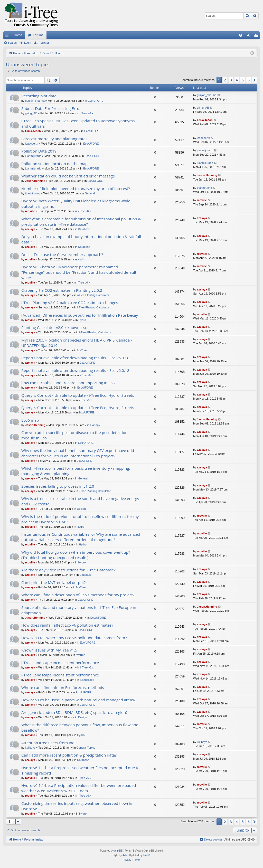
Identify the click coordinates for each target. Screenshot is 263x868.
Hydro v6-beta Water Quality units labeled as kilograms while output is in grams (76, 204)
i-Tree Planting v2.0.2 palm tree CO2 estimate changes (70, 303)
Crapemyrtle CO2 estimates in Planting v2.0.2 (62, 290)
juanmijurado (33, 156)
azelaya (30, 229)
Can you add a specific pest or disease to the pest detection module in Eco (74, 435)
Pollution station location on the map (54, 164)
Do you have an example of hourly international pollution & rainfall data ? (81, 239)
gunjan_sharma (35, 101)
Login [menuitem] (250, 36)
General (90, 193)
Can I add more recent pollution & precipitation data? (69, 755)
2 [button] (225, 80)
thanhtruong (33, 193)
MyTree (82, 350)
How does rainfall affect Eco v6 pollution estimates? (67, 625)
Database (84, 229)
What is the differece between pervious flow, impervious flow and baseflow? (80, 727)
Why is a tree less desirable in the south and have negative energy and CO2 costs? (80, 501)
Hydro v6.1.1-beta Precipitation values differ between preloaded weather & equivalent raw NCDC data (79, 788)
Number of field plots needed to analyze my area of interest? (76, 188)
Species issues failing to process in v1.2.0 (58, 486)
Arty (125, 855)
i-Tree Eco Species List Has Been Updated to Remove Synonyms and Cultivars (78, 123)
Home (18, 35)
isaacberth (32, 144)
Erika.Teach (33, 131)
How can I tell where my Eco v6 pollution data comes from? (74, 638)
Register (44, 43)
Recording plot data (39, 96)
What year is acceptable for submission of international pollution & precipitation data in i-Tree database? (81, 221)
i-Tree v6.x (87, 113)
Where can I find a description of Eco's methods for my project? (78, 595)
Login (28, 43)
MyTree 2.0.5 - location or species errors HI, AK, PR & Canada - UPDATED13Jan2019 (77, 343)
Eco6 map (30, 420)
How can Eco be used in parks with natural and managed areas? (78, 700)
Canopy (95, 425)
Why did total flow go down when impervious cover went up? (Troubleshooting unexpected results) (76, 555)
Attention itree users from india (49, 743)
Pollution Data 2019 (39, 151)
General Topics (86, 748)
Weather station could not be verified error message (68, 176)
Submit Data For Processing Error (51, 108)
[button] (255, 80)
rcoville (30, 211)
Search (12, 43)
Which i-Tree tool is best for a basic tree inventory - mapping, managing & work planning (76, 471)
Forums (38, 35)
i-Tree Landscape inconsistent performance (60, 663)
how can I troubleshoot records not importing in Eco (68, 383)
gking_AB (31, 113)
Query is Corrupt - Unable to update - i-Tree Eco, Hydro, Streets (78, 395)
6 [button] (249, 80)
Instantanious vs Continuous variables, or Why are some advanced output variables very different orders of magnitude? (81, 537)
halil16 (147, 855)
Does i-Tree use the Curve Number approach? (62, 254)
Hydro (81, 259)
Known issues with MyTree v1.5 (49, 650)
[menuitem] (241, 35)
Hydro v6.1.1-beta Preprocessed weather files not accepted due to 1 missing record (80, 770)
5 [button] (243, 80)
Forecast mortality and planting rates (54, 139)
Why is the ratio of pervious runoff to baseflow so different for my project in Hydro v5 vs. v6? (80, 519)
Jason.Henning (35, 181)
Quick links (8, 36)
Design (81, 509)
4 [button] (237, 80)
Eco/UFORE (96, 101)
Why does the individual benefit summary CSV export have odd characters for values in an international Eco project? (78, 453)
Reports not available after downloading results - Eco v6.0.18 (75, 358)
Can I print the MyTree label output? (54, 582)
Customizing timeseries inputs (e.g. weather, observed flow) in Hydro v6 (77, 806)
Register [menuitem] (257, 36)
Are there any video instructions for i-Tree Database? (68, 570)
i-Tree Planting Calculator (93, 295)
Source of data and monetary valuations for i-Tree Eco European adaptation (79, 610)
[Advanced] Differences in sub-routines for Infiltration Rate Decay (80, 315)
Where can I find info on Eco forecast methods (63, 687)
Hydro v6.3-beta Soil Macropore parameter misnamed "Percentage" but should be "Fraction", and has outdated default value (79, 272)
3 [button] (231, 80)
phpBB (118, 851)
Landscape (87, 680)
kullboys (30, 748)
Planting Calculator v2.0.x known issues (56, 327)
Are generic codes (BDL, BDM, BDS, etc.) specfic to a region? (74, 712)
